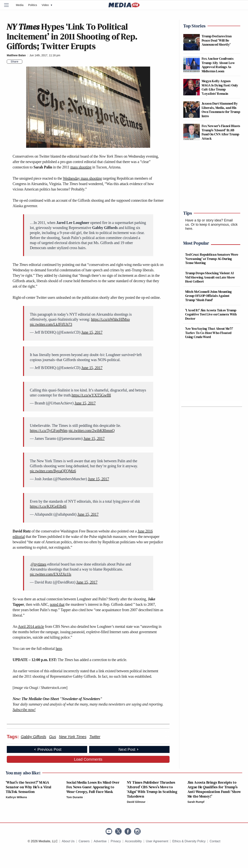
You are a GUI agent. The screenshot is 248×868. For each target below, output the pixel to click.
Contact (215, 841)
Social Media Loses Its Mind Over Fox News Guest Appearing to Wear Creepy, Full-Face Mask (93, 787)
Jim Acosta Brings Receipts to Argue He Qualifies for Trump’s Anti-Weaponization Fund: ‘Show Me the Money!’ (214, 789)
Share (15, 62)
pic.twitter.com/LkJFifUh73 (51, 324)
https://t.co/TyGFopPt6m (49, 431)
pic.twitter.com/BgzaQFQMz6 (53, 471)
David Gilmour (136, 802)
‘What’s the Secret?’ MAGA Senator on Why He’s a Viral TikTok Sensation (29, 787)
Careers (84, 841)
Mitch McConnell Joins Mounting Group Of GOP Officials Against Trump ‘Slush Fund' (209, 296)
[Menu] (9, 5)
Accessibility (133, 841)
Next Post (129, 749)
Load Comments (88, 759)
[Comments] (25, 62)
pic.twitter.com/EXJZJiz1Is (51, 574)
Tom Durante (75, 797)
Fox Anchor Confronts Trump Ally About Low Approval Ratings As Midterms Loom (218, 65)
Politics (33, 5)
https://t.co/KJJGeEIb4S (48, 506)
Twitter (95, 737)
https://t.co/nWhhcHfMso (110, 319)
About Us (68, 841)
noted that (57, 604)
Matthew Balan (16, 55)
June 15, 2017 (92, 332)
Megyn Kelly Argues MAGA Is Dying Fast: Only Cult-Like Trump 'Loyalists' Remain (220, 87)
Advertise (100, 841)
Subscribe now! (24, 710)
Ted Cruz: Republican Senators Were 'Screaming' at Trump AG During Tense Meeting (212, 259)
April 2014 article (31, 626)
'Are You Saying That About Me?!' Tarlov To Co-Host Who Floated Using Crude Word (209, 333)
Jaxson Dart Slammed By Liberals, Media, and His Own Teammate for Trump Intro (221, 110)
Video (47, 5)
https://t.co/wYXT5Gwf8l (91, 395)
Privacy (116, 841)
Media (20, 5)
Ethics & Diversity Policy (189, 841)
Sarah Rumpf (196, 802)
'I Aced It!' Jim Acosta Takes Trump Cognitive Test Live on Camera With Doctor (211, 314)
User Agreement (157, 841)
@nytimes (39, 564)
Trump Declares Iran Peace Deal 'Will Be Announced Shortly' (217, 40)
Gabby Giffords (33, 737)
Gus (53, 737)
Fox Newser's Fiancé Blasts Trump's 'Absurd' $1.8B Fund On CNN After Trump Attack (221, 132)
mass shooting (81, 167)
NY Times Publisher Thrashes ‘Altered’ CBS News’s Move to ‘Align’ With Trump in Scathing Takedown (152, 789)
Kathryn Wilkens (16, 797)
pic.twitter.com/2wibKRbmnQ (91, 431)
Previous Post (47, 749)
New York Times (73, 737)
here (59, 648)
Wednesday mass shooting (82, 178)
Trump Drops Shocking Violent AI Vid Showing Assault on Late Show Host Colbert (210, 277)
